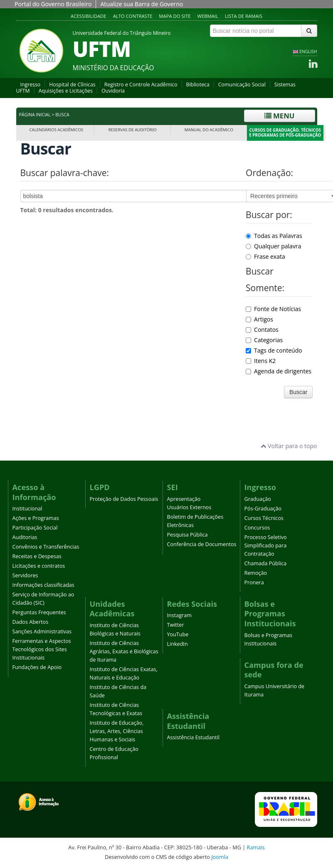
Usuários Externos (189, 507)
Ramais (256, 847)
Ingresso (31, 85)
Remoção (256, 573)
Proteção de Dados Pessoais (124, 499)
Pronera (254, 582)
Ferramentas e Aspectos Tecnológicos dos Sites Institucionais (42, 649)
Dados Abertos (31, 622)
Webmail (208, 16)
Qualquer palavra (273, 246)
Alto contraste (133, 16)
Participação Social (35, 528)
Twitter (176, 625)
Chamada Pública (266, 563)
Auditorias (25, 537)
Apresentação (184, 499)
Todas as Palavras (274, 236)
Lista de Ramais (244, 16)
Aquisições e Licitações (66, 91)
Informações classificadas (43, 585)
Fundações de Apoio (37, 667)
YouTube (178, 634)
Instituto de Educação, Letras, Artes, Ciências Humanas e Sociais (117, 731)
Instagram (179, 615)
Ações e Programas (36, 518)
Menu (280, 116)
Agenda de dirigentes (279, 371)
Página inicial (35, 115)
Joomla (220, 857)
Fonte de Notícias (273, 309)
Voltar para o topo (289, 446)
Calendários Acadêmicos (56, 130)
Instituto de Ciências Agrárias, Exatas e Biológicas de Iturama (124, 651)
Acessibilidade (89, 16)
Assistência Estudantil (193, 737)
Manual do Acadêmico (209, 130)
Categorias (264, 340)
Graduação (258, 499)
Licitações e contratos (39, 566)
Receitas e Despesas (37, 556)
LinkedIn (178, 644)
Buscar (298, 392)
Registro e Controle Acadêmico (141, 85)
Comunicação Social (242, 85)
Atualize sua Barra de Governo (142, 4)
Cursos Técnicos (264, 518)
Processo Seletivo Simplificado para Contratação (266, 546)
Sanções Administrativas (42, 631)
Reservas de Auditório (133, 130)
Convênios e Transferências (46, 547)
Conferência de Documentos (202, 544)
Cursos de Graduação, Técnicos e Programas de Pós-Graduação (285, 133)
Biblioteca (198, 85)
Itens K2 (261, 361)
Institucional (27, 509)
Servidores (25, 575)
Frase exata (265, 256)
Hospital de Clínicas (72, 85)
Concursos (257, 528)
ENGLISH (308, 51)
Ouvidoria (113, 91)
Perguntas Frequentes (39, 612)
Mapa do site (175, 16)
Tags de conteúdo (274, 350)
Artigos (259, 319)
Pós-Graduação (263, 509)
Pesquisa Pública (187, 535)
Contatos (262, 330)
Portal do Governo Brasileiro (53, 4)
